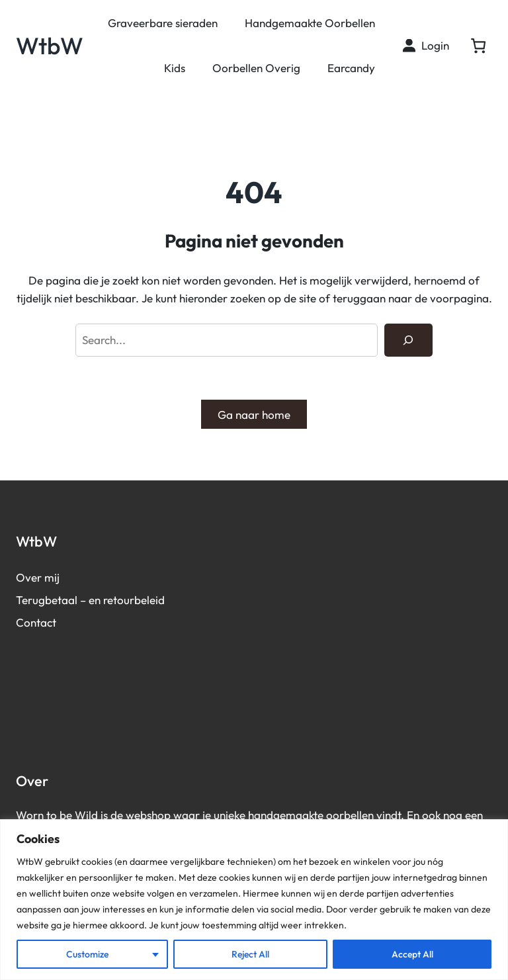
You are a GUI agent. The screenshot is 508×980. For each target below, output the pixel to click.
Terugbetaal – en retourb (78, 600)
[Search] (408, 340)
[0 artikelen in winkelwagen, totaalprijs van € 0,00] (478, 45)
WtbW (50, 46)
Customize (87, 954)
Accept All (412, 954)
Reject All (250, 954)
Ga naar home (254, 415)
